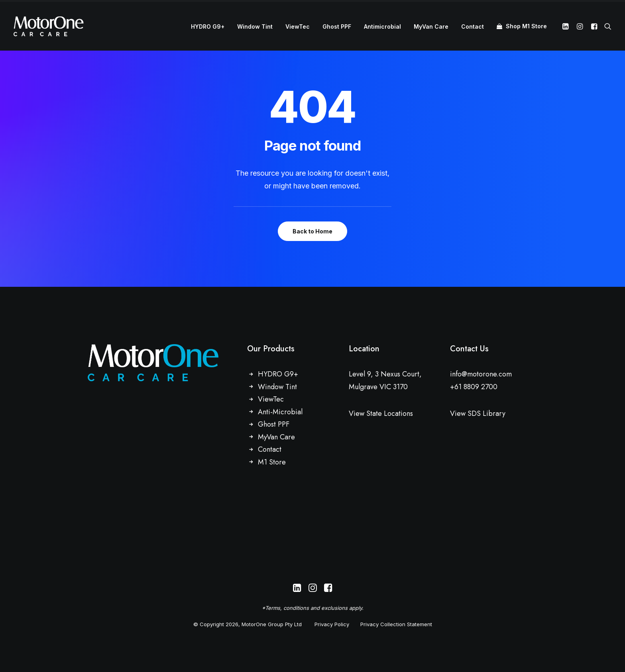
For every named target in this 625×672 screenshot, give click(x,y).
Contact (473, 26)
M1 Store (272, 462)
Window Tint (255, 26)
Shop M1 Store (526, 26)
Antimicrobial (382, 26)
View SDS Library (478, 413)
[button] (567, 26)
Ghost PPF (337, 26)
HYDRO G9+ (208, 26)
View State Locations (381, 413)
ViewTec (298, 26)
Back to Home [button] (312, 231)
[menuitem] (208, 27)
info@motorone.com (481, 374)
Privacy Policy (332, 624)
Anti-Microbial (280, 412)
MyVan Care (431, 26)
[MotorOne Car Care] (49, 26)
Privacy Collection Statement (396, 624)
